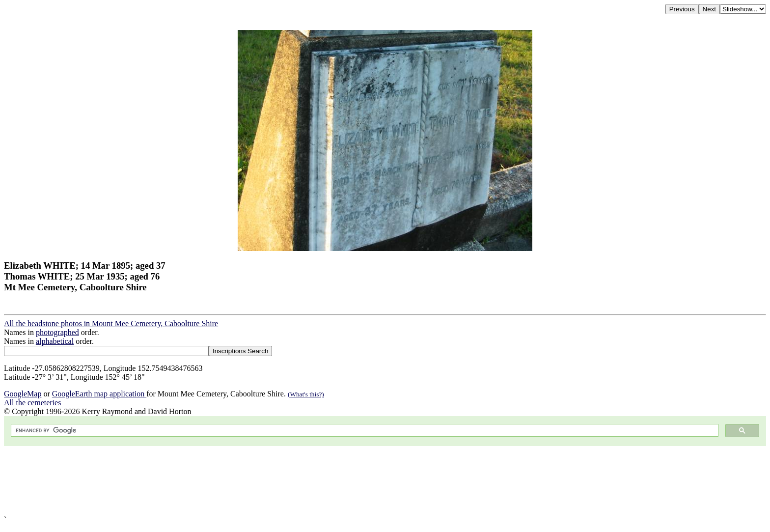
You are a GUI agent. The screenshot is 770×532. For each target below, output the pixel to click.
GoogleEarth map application (99, 394)
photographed (57, 332)
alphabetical (55, 341)
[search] (364, 431)
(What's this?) (306, 394)
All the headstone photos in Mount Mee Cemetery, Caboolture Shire (111, 323)
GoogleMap (23, 394)
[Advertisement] (299, 481)
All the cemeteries (32, 403)
